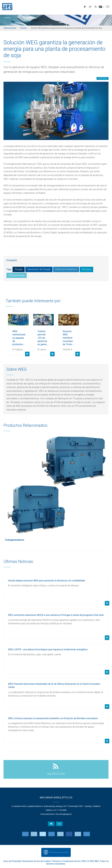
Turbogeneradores (15, 540)
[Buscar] (96, 7)
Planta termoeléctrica (66, 269)
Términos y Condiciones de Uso (66, 861)
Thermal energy (17, 275)
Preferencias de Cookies (59, 852)
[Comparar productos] (90, 7)
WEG (6, 7)
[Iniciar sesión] (85, 7)
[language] (102, 7)
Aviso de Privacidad (12, 861)
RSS (84, 861)
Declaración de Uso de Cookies (37, 861)
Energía (19, 269)
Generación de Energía (39, 269)
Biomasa (86, 269)
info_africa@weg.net (64, 814)
